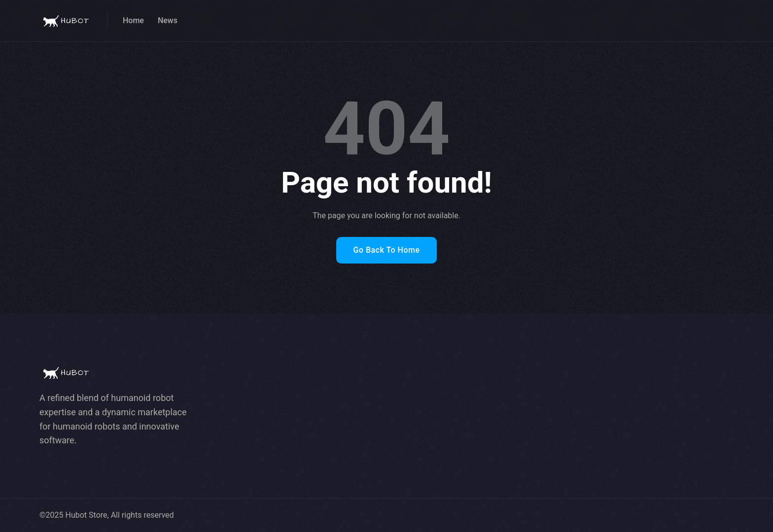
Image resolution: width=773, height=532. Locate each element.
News (168, 20)
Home (133, 20)
